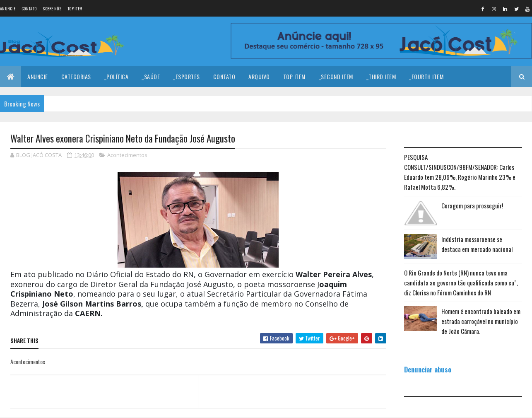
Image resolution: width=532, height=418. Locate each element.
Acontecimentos (127, 155)
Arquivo (259, 76)
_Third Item (381, 76)
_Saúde (151, 76)
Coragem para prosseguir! (472, 205)
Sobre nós (52, 8)
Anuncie (8, 8)
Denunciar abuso (428, 369)
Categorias (76, 76)
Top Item (75, 8)
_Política (117, 76)
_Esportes (187, 76)
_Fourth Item (426, 76)
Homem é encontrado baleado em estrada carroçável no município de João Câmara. (481, 321)
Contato (29, 8)
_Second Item (336, 76)
